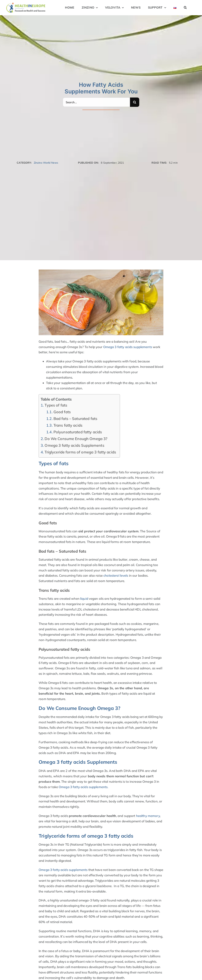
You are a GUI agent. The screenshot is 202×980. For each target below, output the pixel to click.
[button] (185, 8)
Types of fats (56, 405)
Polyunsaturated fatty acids (78, 432)
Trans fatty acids (68, 425)
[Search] (135, 102)
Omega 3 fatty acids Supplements (74, 445)
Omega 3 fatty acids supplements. (83, 787)
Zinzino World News (46, 163)
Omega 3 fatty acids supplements (128, 347)
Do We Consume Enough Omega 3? (76, 439)
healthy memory (148, 816)
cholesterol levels (116, 575)
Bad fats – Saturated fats (75, 419)
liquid (84, 599)
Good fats (62, 412)
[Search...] (96, 102)
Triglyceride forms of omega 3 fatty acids (80, 452)
